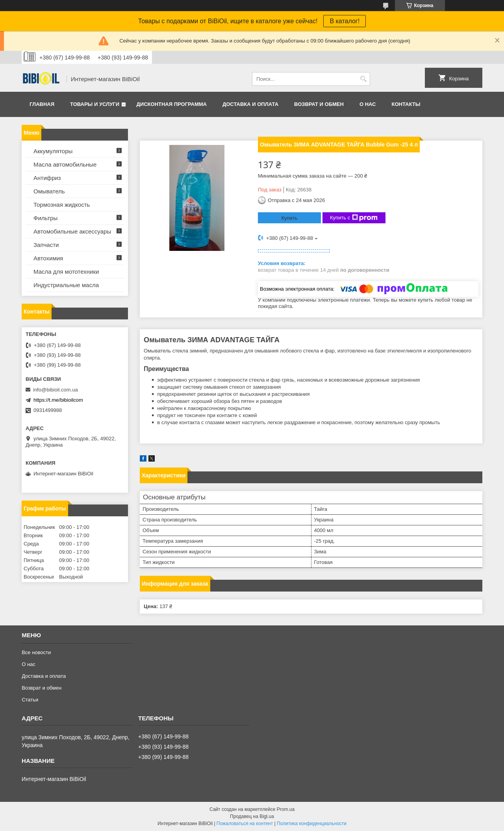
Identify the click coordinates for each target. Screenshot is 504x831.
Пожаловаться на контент (245, 824)
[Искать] (363, 79)
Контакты (406, 104)
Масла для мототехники (66, 272)
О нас (368, 104)
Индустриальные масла (66, 285)
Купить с (354, 218)
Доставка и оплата (250, 104)
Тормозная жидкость (62, 205)
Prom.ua (286, 809)
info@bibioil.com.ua (56, 390)
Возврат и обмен (319, 104)
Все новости (36, 652)
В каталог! (345, 21)
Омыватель (49, 191)
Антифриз (47, 178)
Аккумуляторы (53, 151)
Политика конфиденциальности (312, 824)
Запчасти (46, 245)
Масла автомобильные (65, 164)
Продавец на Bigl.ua (252, 816)
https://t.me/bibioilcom (58, 400)
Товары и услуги (95, 104)
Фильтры (45, 218)
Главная (42, 104)
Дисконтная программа (172, 104)
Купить (289, 218)
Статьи (30, 700)
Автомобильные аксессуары (72, 231)
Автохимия (48, 258)
